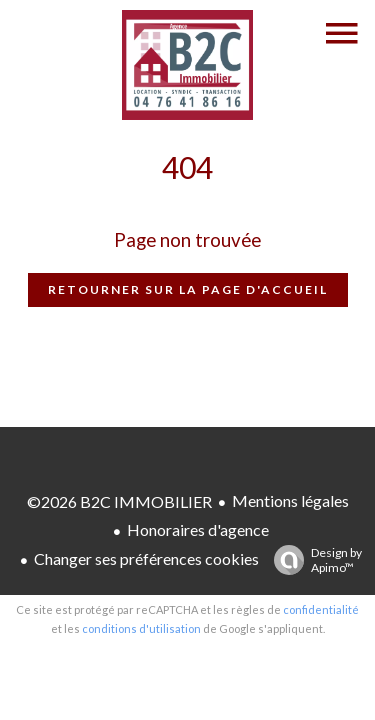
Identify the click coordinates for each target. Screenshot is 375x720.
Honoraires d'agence (198, 529)
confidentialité (321, 609)
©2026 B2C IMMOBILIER (119, 501)
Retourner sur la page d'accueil (188, 289)
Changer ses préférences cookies (146, 558)
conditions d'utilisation (141, 628)
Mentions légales (290, 500)
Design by (313, 560)
